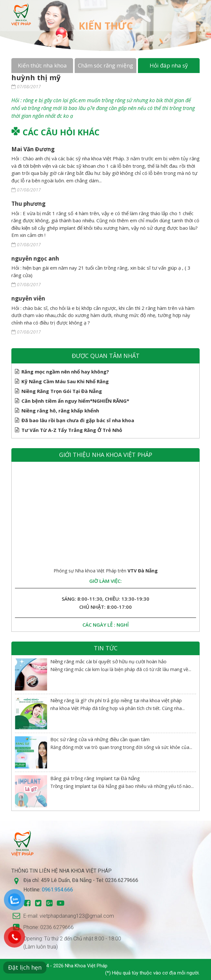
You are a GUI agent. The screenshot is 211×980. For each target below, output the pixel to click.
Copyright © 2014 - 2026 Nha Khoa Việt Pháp (59, 966)
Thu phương (28, 204)
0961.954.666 (57, 890)
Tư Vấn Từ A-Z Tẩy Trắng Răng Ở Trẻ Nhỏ (72, 430)
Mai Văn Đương (33, 149)
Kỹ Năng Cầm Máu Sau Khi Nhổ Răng (65, 381)
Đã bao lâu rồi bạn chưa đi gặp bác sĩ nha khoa (78, 420)
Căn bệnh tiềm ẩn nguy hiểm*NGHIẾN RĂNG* (75, 401)
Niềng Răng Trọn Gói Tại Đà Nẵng (62, 391)
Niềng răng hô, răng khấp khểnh (60, 410)
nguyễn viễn (28, 298)
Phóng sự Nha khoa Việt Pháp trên (106, 571)
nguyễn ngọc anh (35, 258)
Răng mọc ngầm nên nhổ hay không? (65, 372)
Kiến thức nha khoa (42, 65)
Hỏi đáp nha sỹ (169, 65)
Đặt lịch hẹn (25, 967)
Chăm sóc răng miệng (106, 65)
